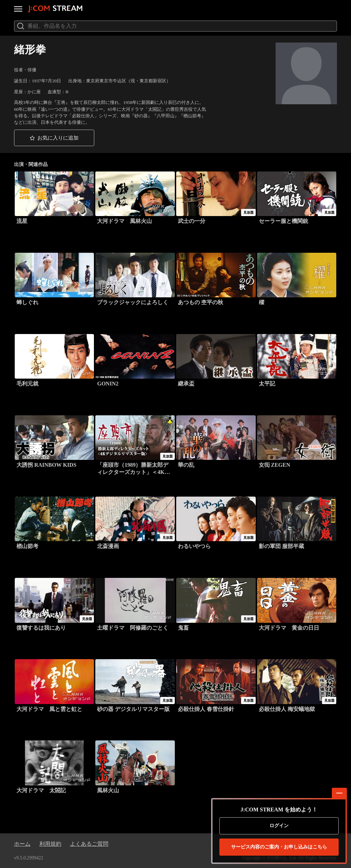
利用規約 (50, 844)
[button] (54, 138)
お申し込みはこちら (279, 847)
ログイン (279, 826)
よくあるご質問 (89, 844)
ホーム (22, 844)
